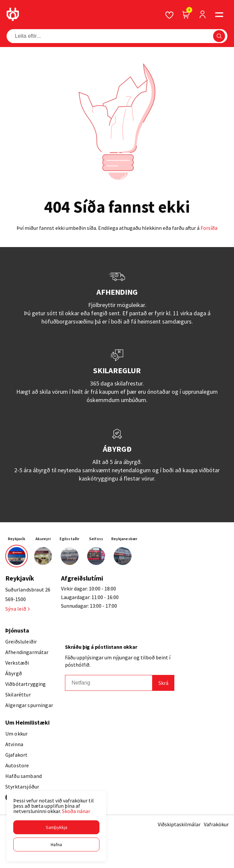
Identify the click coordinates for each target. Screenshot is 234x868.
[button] (56, 827)
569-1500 (16, 599)
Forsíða (209, 228)
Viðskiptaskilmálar (179, 824)
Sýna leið (17, 609)
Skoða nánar (76, 811)
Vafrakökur (216, 824)
